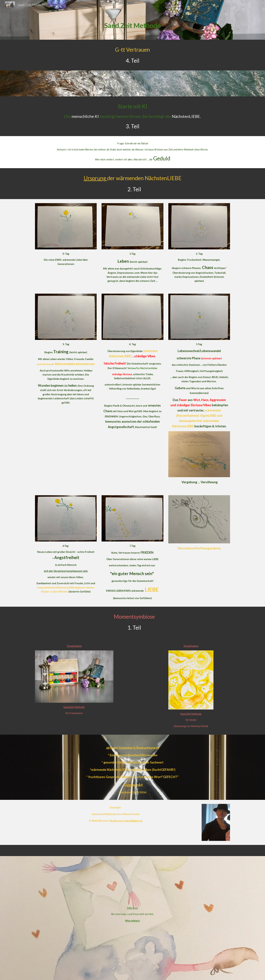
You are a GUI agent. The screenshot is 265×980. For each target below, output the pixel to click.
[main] (132, 25)
